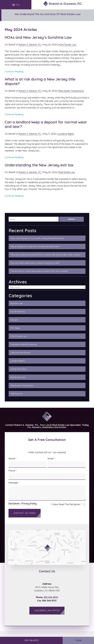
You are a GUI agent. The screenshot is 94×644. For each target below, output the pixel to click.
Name (12, 459)
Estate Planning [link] (18, 312)
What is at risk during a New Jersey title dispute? (40, 81)
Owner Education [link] (18, 369)
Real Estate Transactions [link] (22, 385)
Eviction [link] (14, 320)
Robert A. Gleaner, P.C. (30, 45)
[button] (16, 5)
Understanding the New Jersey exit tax (39, 165)
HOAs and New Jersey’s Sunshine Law (39, 37)
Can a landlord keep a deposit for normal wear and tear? (46, 124)
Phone (12, 471)
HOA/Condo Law (67, 45)
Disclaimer (14, 503)
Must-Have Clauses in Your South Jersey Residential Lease (37, 238)
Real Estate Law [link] (18, 377)
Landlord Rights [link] (18, 361)
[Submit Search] (71, 219)
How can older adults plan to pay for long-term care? (35, 263)
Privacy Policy (29, 503)
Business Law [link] (17, 303)
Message (14, 483)
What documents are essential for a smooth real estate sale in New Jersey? (45, 255)
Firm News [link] (15, 328)
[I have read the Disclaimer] (84, 504)
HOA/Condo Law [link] (18, 336)
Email (51, 459)
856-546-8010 (51, 597)
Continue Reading (14, 71)
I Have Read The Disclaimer (66, 504)
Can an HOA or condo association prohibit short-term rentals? (39, 271)
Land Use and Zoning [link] (20, 353)
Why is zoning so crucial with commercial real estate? (35, 246)
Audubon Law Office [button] (47, 610)
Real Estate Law (67, 172)
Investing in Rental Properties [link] (24, 344)
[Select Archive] (47, 287)
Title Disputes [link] (17, 394)
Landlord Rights (66, 134)
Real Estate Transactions (71, 91)
